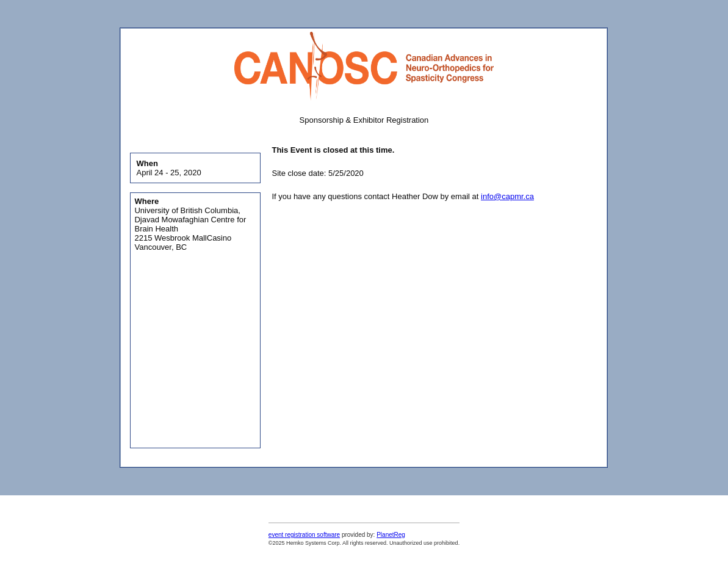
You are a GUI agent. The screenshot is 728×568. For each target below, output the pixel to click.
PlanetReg (391, 535)
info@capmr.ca (507, 196)
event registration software (304, 535)
